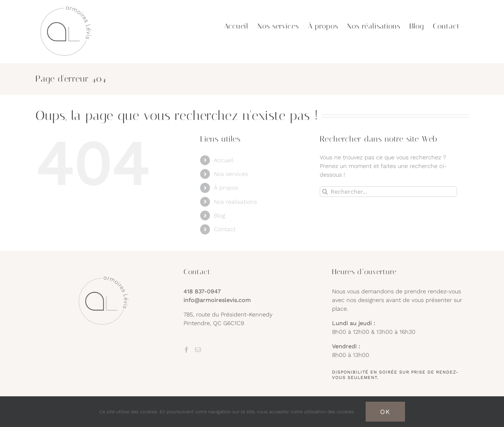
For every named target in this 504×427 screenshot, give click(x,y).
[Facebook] (186, 350)
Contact (225, 229)
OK (385, 412)
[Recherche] (325, 192)
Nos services (231, 174)
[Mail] (198, 350)
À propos (226, 188)
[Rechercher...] (388, 192)
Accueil (224, 160)
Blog (219, 215)
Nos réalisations (235, 202)
